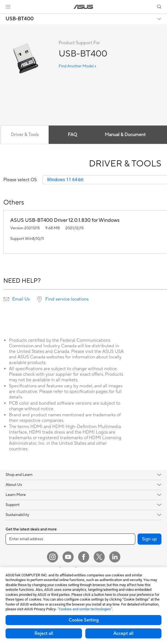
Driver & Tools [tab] (25, 135)
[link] (83, 7)
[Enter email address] (70, 539)
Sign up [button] (149, 539)
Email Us (21, 299)
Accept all (123, 633)
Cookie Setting (84, 620)
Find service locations (67, 299)
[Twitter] (99, 557)
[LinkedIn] (115, 557)
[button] (8, 7)
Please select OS (20, 180)
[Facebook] (84, 557)
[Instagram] (53, 557)
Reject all (44, 633)
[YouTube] (68, 557)
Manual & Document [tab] (125, 135)
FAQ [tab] (72, 135)
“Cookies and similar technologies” (85, 609)
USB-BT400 (20, 19)
